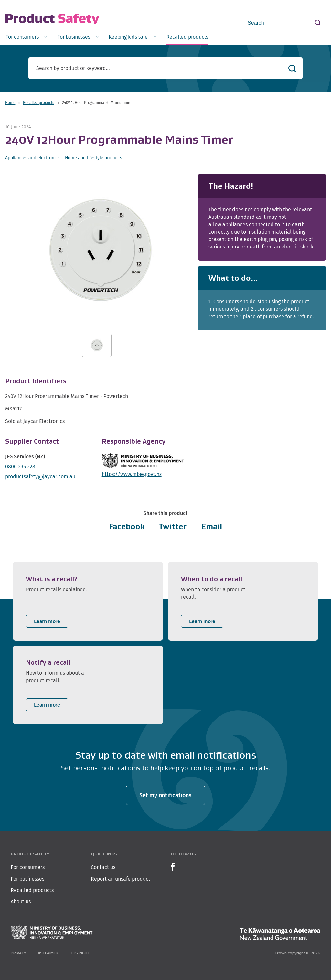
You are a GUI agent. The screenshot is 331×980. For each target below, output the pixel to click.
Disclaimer (47, 953)
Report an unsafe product (121, 879)
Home (10, 102)
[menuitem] (26, 37)
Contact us (103, 867)
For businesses (27, 879)
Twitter (173, 526)
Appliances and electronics (32, 158)
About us (21, 901)
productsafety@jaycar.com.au (40, 476)
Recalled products (38, 102)
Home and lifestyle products (94, 158)
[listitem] (88, 601)
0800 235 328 (20, 466)
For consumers (28, 867)
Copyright (79, 953)
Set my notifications (165, 795)
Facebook (127, 526)
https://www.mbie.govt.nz (132, 474)
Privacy (18, 953)
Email (212, 526)
